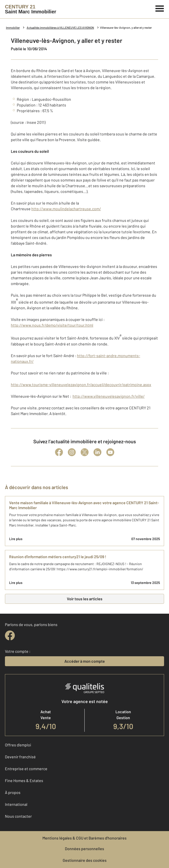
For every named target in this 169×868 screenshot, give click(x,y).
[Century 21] (31, 9)
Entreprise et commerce (26, 769)
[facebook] (10, 635)
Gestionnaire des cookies (85, 860)
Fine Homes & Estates (24, 780)
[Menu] (160, 8)
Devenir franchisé (20, 757)
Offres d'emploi (18, 745)
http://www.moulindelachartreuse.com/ (66, 209)
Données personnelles (84, 849)
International (16, 804)
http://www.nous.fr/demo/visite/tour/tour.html (52, 325)
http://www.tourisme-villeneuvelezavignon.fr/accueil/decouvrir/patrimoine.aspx (81, 384)
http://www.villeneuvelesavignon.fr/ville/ (109, 396)
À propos (13, 792)
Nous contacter (18, 816)
